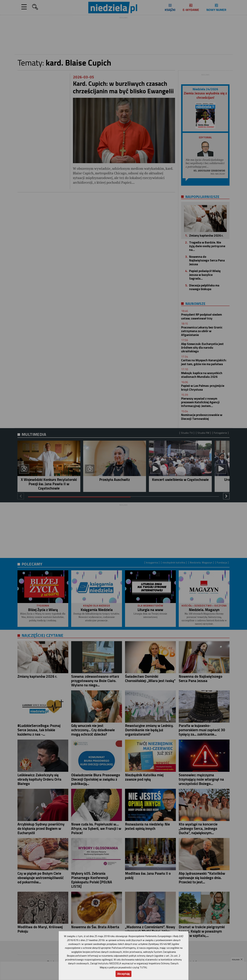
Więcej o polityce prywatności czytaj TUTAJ (123, 967)
